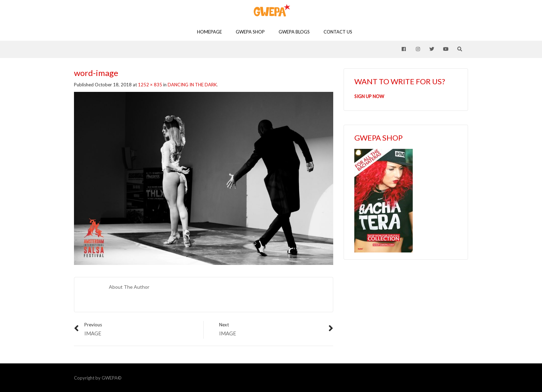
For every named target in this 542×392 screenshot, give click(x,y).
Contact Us (338, 32)
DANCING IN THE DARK (192, 85)
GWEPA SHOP (250, 32)
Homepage (209, 32)
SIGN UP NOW (369, 96)
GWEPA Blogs (294, 32)
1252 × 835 (150, 85)
